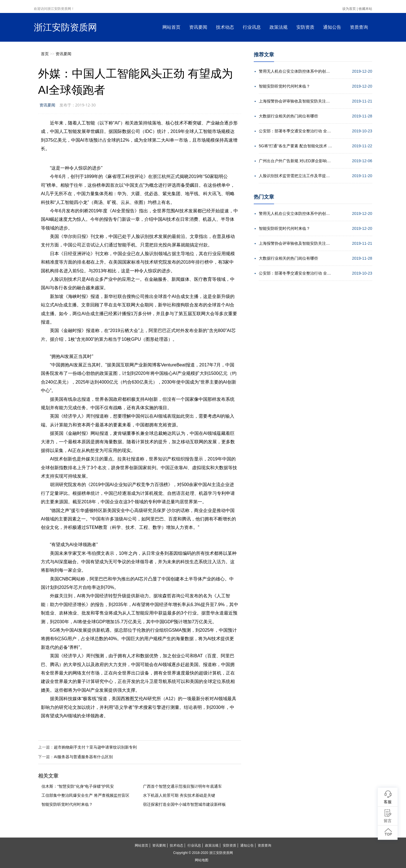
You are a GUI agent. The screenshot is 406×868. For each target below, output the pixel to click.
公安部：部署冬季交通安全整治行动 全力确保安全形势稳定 (295, 131)
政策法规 (279, 27)
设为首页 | (350, 9)
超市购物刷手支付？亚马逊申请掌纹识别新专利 (95, 747)
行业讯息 (252, 27)
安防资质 (305, 27)
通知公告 (332, 27)
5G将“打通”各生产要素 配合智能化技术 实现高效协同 (295, 146)
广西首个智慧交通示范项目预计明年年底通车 (182, 786)
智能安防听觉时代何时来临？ (67, 804)
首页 (45, 54)
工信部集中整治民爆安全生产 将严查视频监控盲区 (85, 795)
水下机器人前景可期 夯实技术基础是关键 (179, 795)
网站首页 (171, 27)
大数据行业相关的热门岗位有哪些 (288, 116)
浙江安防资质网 (65, 27)
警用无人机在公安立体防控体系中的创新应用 (295, 71)
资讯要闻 (198, 27)
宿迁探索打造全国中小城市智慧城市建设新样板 (184, 804)
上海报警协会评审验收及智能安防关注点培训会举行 (295, 101)
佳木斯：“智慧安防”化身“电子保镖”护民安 (78, 786)
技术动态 (225, 27)
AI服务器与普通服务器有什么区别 (83, 757)
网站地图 (202, 860)
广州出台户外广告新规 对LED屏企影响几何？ (295, 161)
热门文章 (264, 197)
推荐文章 (264, 55)
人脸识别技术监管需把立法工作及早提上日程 (295, 176)
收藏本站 (365, 9)
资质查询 (359, 27)
